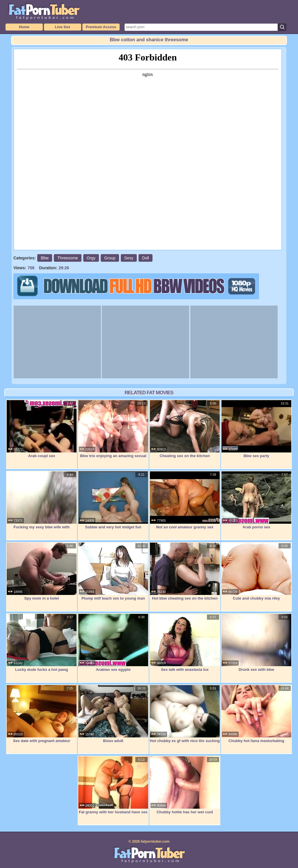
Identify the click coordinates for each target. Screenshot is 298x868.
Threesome (68, 258)
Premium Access (101, 27)
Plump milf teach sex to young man (113, 571)
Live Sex (63, 27)
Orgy (91, 258)
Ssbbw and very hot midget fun (113, 500)
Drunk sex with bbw (256, 643)
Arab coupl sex (42, 429)
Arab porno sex (256, 500)
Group (110, 258)
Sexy (129, 258)
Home (24, 27)
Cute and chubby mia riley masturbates (256, 574)
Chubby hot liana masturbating (256, 714)
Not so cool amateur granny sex (185, 500)
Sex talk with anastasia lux (185, 643)
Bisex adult (113, 714)
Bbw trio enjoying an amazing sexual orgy (113, 432)
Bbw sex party (256, 429)
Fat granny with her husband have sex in (113, 788)
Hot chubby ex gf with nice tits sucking (185, 714)
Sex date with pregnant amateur (42, 714)
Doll (146, 258)
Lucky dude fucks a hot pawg (42, 643)
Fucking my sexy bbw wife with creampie (42, 503)
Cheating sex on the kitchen (185, 429)
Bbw (45, 258)
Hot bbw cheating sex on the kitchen (185, 571)
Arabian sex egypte (113, 643)
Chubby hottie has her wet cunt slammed (185, 788)
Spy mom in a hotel (42, 571)
